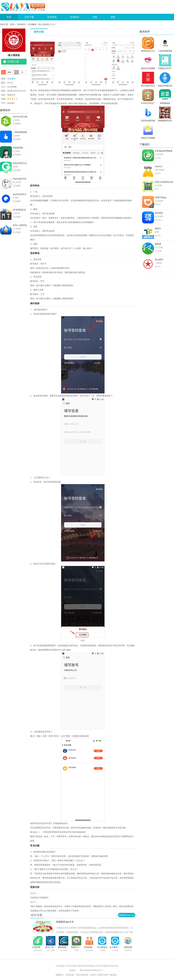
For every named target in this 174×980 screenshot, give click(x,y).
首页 (9, 17)
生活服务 (32, 24)
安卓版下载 (13, 62)
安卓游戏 (52, 17)
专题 (95, 17)
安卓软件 (75, 17)
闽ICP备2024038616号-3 (91, 970)
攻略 (113, 17)
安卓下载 (29, 17)
